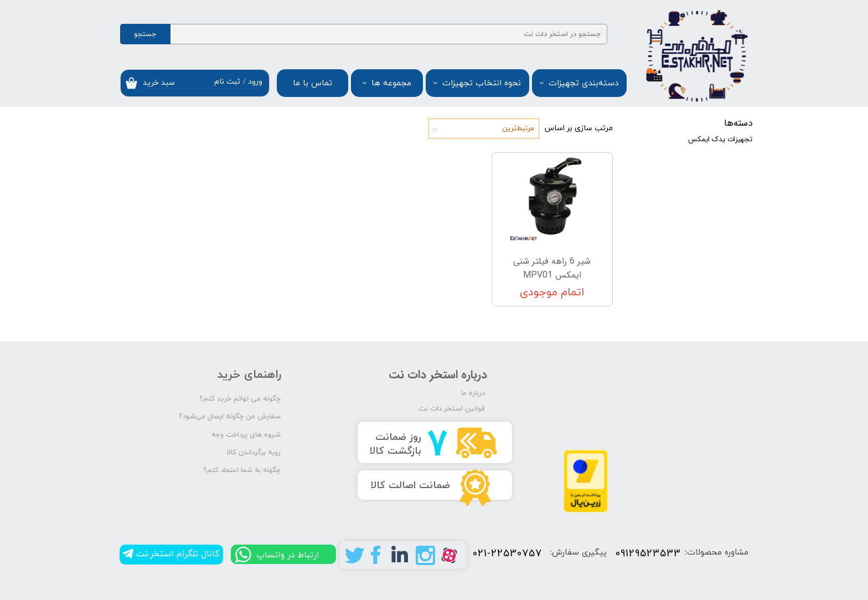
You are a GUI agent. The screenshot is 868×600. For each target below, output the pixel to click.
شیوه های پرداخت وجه (246, 435)
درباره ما (473, 393)
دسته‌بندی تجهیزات (583, 83)
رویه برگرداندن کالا (254, 453)
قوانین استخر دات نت (452, 409)
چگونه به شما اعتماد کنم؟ (242, 470)
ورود (255, 82)
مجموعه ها (391, 83)
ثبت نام (227, 82)
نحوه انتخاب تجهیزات (482, 83)
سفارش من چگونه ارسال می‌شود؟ (230, 417)
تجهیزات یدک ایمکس (720, 139)
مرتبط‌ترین (518, 129)
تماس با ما (312, 83)
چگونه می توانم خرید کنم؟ (240, 399)
